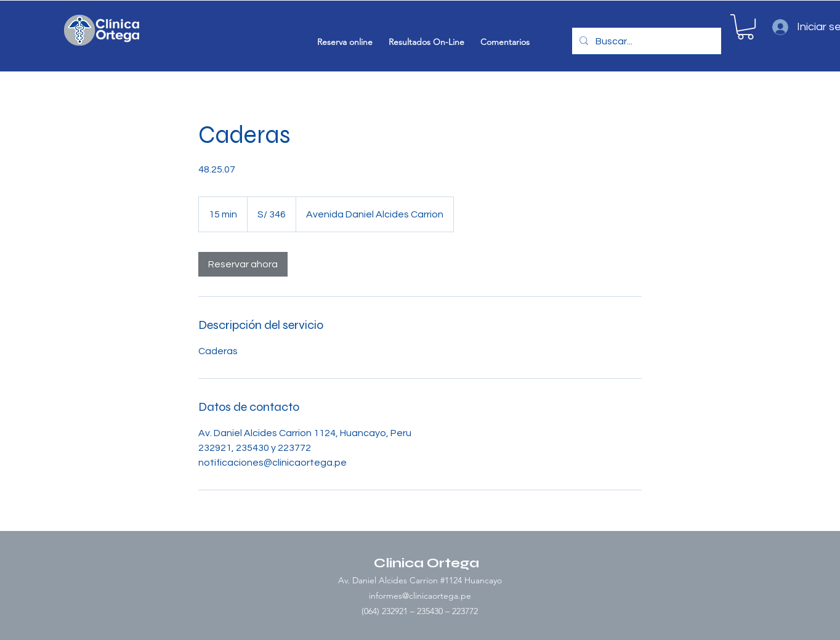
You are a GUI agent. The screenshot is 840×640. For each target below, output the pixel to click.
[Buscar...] (645, 41)
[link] (243, 264)
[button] (745, 27)
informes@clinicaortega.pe (420, 596)
